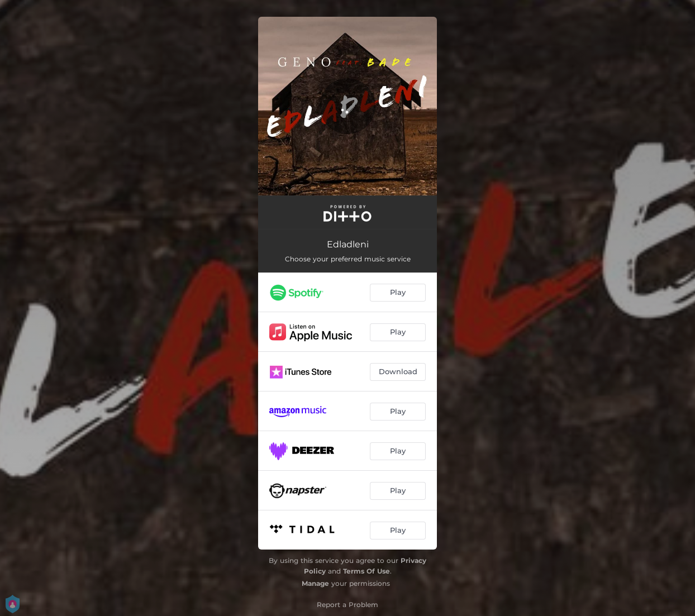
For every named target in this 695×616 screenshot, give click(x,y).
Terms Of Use (366, 571)
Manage (315, 583)
